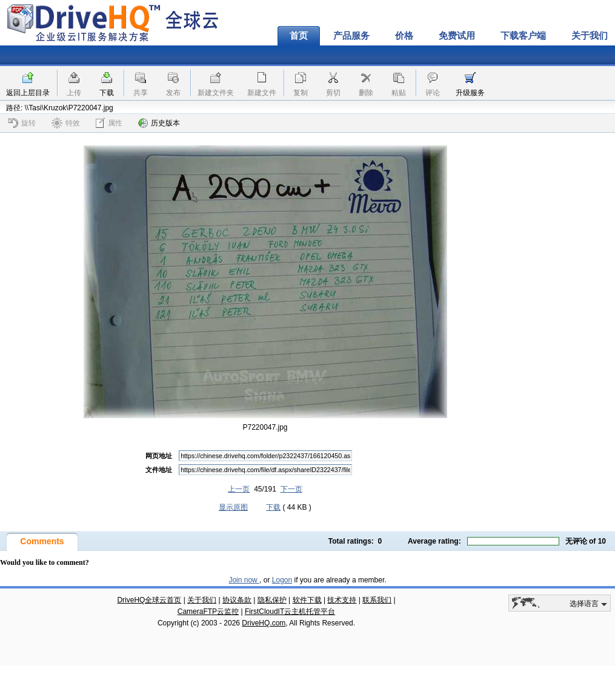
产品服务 (351, 36)
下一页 (291, 489)
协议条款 (237, 600)
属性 (109, 123)
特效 (66, 123)
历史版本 (159, 123)
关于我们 (202, 600)
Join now (244, 580)
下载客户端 (523, 36)
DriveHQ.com (264, 623)
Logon (282, 580)
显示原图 (233, 507)
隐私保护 (272, 600)
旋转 (22, 123)
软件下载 (307, 600)
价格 (404, 36)
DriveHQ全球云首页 (149, 600)
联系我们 (377, 600)
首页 (299, 36)
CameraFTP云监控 (208, 612)
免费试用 (457, 36)
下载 (107, 93)
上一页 (239, 489)
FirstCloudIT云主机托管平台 (290, 612)
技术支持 (342, 600)
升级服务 (470, 93)
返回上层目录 (28, 93)
